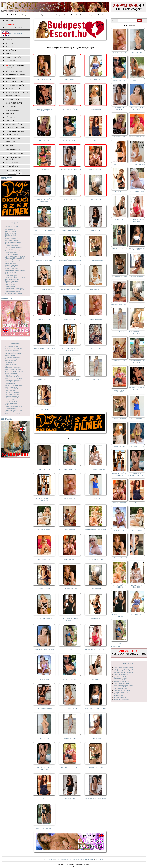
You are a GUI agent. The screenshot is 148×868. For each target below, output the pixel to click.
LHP (6, 15)
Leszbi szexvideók (120, 687)
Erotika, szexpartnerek (94, 15)
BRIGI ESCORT (96, 79)
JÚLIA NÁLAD (96, 230)
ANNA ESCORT (120, 164)
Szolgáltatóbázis (62, 15)
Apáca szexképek (10, 231)
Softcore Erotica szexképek (14, 378)
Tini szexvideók (119, 696)
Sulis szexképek (10, 384)
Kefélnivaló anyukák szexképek (15, 277)
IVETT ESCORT (96, 289)
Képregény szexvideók (121, 681)
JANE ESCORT (96, 199)
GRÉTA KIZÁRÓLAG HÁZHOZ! (70, 260)
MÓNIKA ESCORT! (96, 260)
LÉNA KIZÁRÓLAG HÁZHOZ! (70, 170)
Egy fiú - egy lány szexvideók (124, 667)
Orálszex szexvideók (121, 689)
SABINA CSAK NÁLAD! (70, 768)
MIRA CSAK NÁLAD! (70, 230)
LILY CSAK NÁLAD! (44, 559)
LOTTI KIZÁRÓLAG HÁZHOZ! (70, 289)
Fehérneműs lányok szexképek (15, 256)
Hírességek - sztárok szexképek (15, 270)
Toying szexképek (11, 405)
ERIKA (70, 650)
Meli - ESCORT (137, 80)
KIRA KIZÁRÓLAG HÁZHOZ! (44, 230)
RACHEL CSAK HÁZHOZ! (70, 380)
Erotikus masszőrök (15, 85)
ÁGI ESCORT (70, 79)
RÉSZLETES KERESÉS (14, 28)
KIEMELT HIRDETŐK (13, 57)
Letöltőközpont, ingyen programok (25, 15)
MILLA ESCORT (44, 380)
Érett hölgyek (12, 106)
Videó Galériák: (129, 664)
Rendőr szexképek (11, 373)
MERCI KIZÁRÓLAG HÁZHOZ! (44, 348)
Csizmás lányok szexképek (14, 247)
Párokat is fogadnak (15, 128)
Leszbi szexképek (10, 286)
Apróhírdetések (47, 15)
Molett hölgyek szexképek (13, 348)
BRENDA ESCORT (44, 319)
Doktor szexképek (11, 253)
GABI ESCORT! (44, 140)
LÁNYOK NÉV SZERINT (14, 154)
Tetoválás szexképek (11, 398)
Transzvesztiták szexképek (13, 407)
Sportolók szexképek (12, 382)
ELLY (137, 557)
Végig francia (12, 117)
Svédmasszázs (12, 142)
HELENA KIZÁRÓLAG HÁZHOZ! (44, 110)
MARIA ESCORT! (70, 319)
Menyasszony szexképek (13, 292)
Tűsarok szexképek (11, 408)
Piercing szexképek (11, 361)
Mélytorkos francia (15, 131)
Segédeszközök (13, 99)
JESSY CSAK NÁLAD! (70, 109)
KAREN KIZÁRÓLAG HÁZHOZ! (70, 349)
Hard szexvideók (119, 680)
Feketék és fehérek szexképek (14, 258)
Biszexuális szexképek (12, 237)
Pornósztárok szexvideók (122, 694)
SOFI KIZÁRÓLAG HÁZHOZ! (96, 530)
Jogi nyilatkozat (50, 859)
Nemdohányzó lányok (16, 75)
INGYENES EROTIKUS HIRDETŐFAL (14, 158)
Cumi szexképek (10, 249)
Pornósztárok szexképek (13, 368)
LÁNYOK (9, 40)
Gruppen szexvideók (121, 678)
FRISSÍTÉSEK (11, 61)
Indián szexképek (10, 272)
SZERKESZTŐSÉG (12, 163)
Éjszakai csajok (13, 135)
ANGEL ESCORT (70, 199)
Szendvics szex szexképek (13, 385)
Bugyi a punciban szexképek (14, 244)
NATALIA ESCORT (70, 140)
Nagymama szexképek (12, 350)
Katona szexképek (11, 276)
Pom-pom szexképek (12, 364)
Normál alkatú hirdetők (17, 92)
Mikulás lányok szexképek (13, 293)
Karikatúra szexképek (12, 274)
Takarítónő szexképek (12, 392)
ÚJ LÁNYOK (10, 43)
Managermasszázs (14, 138)
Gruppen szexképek (11, 265)
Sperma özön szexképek (13, 380)
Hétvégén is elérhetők (16, 82)
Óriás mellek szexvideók (122, 690)
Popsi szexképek (10, 366)
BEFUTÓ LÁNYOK (12, 50)
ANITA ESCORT (44, 679)
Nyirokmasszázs (13, 145)
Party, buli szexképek (12, 359)
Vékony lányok (13, 96)
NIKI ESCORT (44, 738)
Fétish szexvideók (120, 676)
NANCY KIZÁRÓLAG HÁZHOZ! (137, 333)
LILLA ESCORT (44, 409)
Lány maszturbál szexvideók (123, 685)
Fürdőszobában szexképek (13, 260)
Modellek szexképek (11, 346)
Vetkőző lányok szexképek (13, 410)
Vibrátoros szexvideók (121, 699)
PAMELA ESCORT (96, 170)
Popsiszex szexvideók (121, 692)
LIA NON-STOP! (96, 380)
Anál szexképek (10, 230)
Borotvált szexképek (11, 240)
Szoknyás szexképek (11, 389)
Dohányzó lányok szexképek (14, 251)
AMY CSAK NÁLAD (44, 79)
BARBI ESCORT (44, 530)
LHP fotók (10, 121)
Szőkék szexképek (11, 387)
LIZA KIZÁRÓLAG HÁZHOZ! (96, 650)
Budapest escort (13, 149)
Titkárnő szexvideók (121, 697)
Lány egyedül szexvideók (122, 683)
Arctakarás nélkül (14, 124)
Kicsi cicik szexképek (12, 279)
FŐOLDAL (9, 20)
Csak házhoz (11, 78)
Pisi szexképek (10, 362)
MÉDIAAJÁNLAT (12, 166)
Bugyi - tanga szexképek (13, 242)
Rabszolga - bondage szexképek (15, 371)
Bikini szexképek (10, 235)
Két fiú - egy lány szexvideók (124, 669)
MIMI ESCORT (96, 109)
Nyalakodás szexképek (12, 357)
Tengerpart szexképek (12, 394)
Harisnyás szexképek (12, 269)
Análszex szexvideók (121, 674)
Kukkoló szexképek (11, 281)
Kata (96, 140)
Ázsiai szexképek (10, 233)
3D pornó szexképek (11, 226)
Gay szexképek (10, 261)
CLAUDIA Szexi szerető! (44, 709)
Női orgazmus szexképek (13, 353)
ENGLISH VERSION (16, 34)
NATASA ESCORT (96, 319)
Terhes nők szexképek (12, 396)
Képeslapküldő (77, 15)
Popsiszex (10, 114)
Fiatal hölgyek (12, 110)
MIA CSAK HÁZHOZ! (44, 260)
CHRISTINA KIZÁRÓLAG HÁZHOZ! (44, 200)
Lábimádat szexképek (12, 283)
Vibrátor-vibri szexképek (13, 412)
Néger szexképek (10, 352)
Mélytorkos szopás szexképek (14, 290)
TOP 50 (8, 54)
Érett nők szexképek (11, 254)
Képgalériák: (16, 223)
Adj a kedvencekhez (77, 859)
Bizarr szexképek (10, 238)
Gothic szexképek (11, 263)
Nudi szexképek (10, 355)
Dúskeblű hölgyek (14, 89)
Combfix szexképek (11, 246)
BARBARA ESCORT (44, 469)
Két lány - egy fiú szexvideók (124, 673)
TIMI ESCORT (70, 530)
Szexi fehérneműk (14, 103)
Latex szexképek (10, 284)
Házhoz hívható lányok (16, 71)
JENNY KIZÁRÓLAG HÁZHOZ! (96, 709)
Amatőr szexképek (11, 228)
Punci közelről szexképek (13, 369)
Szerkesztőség (89, 859)
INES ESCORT (96, 348)
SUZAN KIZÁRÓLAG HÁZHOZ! (70, 619)
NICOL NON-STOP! (96, 559)
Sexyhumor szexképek (12, 376)
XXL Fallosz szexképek (12, 414)
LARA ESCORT (44, 170)
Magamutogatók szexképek (14, 288)
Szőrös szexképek (11, 391)
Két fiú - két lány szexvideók (123, 671)
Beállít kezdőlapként (63, 859)
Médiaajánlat (99, 859)
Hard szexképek (10, 267)
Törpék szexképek (11, 403)
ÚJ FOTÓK (9, 47)
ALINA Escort (96, 618)
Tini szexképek (10, 399)
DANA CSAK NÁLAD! (44, 289)
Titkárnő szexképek (11, 401)
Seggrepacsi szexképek (12, 375)
